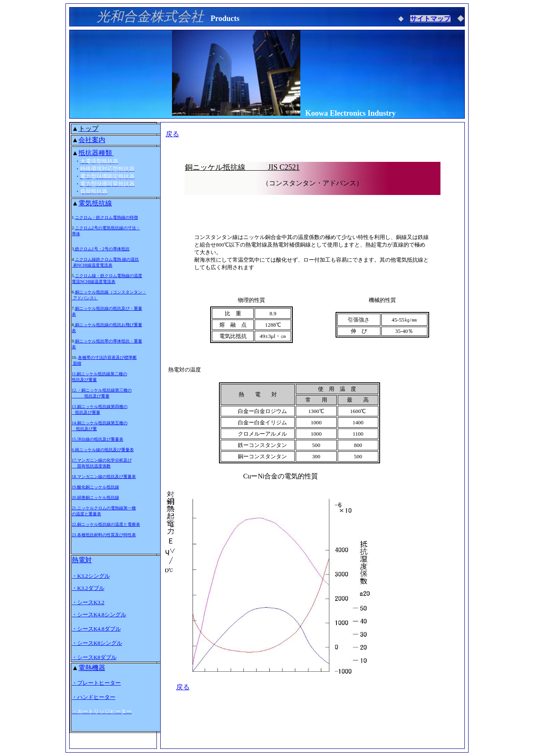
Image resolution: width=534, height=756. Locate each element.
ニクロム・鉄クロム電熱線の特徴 (107, 217)
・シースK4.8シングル (99, 614)
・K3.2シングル (91, 576)
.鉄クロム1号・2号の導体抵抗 (102, 249)
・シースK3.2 (88, 602)
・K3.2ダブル (88, 588)
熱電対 (82, 560)
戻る (172, 134)
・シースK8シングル (97, 643)
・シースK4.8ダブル (96, 629)
